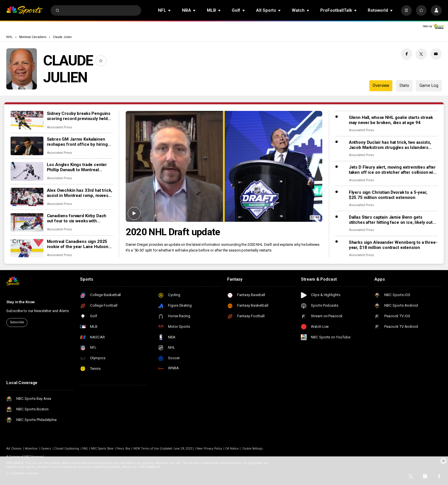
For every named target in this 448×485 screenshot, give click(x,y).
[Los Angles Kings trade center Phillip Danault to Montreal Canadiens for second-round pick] (27, 171)
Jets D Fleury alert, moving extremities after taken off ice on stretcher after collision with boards (393, 170)
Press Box (123, 449)
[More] (406, 10)
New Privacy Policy (209, 449)
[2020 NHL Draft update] (224, 166)
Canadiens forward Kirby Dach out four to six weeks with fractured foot (77, 218)
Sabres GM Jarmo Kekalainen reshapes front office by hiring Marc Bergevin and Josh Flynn (77, 142)
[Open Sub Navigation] (170, 10)
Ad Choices (14, 449)
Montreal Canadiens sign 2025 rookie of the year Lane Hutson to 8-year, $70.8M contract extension (78, 244)
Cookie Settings (253, 449)
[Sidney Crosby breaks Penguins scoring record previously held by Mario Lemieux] (27, 120)
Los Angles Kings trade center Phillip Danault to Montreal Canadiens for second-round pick (77, 167)
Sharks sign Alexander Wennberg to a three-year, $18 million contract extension (393, 245)
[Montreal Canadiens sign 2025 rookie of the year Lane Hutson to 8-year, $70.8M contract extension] (27, 248)
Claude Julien (62, 37)
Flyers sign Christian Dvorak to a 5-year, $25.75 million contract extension (388, 195)
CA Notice (232, 449)
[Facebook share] (407, 54)
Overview (381, 85)
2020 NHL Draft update (173, 232)
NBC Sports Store (102, 449)
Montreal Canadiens (33, 37)
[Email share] (436, 54)
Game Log (429, 85)
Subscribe (17, 322)
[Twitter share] (421, 54)
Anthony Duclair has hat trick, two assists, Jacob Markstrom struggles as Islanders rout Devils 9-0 (390, 145)
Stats (404, 85)
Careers (46, 449)
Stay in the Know (21, 302)
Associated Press (59, 127)
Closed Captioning (67, 449)
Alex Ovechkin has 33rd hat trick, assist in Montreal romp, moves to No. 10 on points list (80, 193)
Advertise (31, 449)
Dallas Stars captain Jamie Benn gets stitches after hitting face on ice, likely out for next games (391, 220)
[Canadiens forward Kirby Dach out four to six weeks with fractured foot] (27, 222)
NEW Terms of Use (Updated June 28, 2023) (164, 449)
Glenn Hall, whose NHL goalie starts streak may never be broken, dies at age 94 (391, 120)
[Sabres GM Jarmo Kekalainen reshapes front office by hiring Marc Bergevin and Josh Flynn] (27, 146)
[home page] (24, 10)
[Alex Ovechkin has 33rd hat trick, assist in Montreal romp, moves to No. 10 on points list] (27, 197)
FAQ (85, 449)
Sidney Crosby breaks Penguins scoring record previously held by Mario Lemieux (79, 116)
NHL (9, 37)
